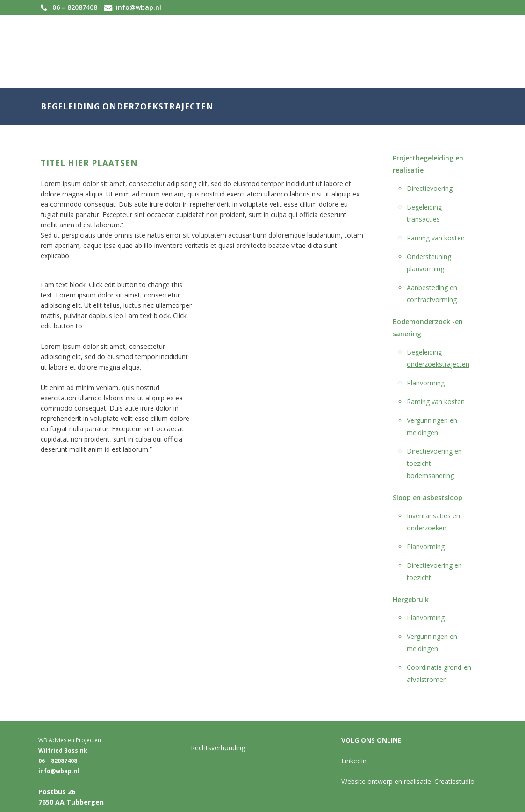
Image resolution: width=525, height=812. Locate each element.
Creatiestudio (454, 781)
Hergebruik (411, 599)
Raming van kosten (436, 238)
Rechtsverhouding (218, 748)
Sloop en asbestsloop (428, 497)
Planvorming (426, 383)
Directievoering (430, 188)
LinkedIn (354, 761)
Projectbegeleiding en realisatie (428, 164)
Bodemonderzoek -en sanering (428, 328)
